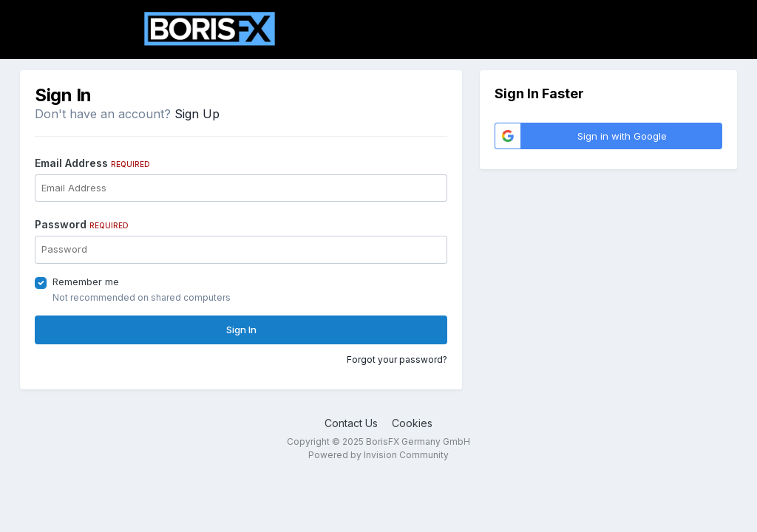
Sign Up (197, 114)
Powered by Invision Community (378, 455)
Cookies (412, 423)
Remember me (86, 282)
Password (82, 224)
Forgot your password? (397, 359)
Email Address (92, 163)
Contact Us (351, 423)
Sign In (241, 330)
